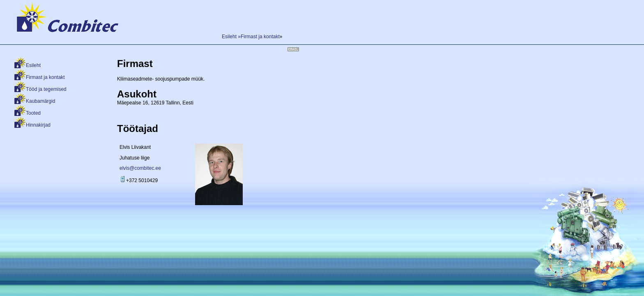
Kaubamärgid (40, 101)
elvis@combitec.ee (140, 168)
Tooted (33, 113)
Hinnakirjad (38, 125)
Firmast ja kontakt (45, 77)
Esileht (33, 65)
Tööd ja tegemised (46, 89)
